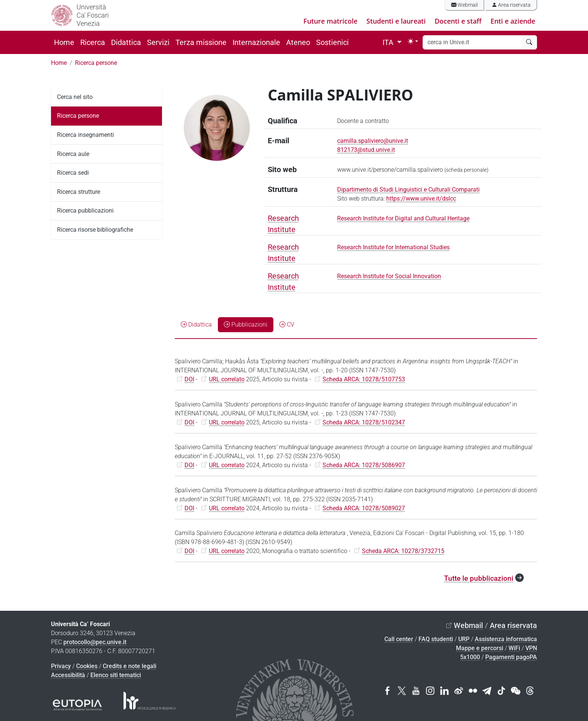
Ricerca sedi (73, 173)
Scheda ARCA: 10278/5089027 (364, 508)
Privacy (61, 666)
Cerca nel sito (75, 97)
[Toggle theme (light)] (413, 41)
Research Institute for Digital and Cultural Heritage (403, 218)
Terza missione (201, 42)
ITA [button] (389, 42)
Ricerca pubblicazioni (85, 211)
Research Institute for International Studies (393, 247)
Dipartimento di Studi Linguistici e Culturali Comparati (408, 190)
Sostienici (332, 42)
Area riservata (511, 5)
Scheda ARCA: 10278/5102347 (364, 422)
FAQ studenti (436, 639)
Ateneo (298, 42)
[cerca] (529, 42)
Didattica (126, 42)
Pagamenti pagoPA (511, 657)
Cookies (87, 666)
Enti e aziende (513, 21)
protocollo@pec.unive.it (95, 642)
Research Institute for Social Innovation (389, 276)
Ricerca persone (96, 63)
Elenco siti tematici (116, 675)
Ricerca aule (73, 154)
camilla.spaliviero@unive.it (373, 141)
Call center (399, 639)
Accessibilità (68, 675)
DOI (189, 379)
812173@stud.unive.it (366, 150)
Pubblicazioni (246, 325)
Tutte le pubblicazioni (479, 578)
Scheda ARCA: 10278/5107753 (364, 379)
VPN (531, 648)
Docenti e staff (458, 21)
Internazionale (256, 42)
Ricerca (93, 42)
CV (287, 325)
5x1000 (470, 657)
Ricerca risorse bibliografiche (95, 230)
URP (464, 639)
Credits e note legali (130, 666)
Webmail (464, 5)
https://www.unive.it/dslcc (421, 199)
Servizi (158, 42)
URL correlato (227, 379)
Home (64, 42)
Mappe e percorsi (480, 648)
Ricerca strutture (79, 192)
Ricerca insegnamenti (85, 135)
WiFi (514, 648)
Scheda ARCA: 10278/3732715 (403, 551)
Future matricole (330, 21)
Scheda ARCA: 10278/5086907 (364, 465)
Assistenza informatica (506, 639)
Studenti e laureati (396, 21)
